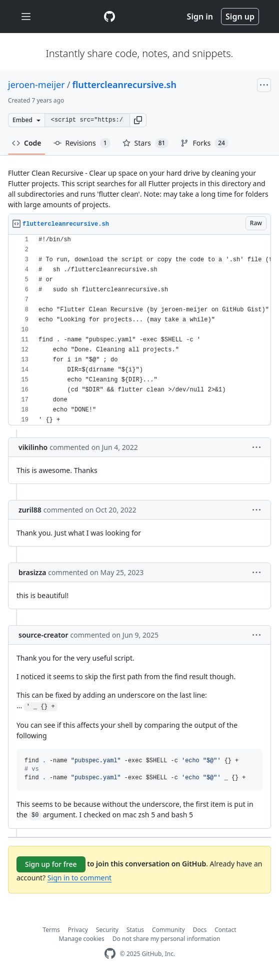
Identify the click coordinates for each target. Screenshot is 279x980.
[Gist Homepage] (109, 17)
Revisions (82, 143)
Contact (225, 930)
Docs (200, 930)
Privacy (78, 930)
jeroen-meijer (36, 85)
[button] (138, 120)
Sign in (200, 17)
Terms (51, 930)
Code (27, 143)
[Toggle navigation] (26, 17)
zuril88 (30, 510)
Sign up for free (51, 864)
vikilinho (33, 447)
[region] (139, 330)
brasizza (32, 572)
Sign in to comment (79, 878)
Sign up (240, 17)
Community (168, 930)
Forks (204, 143)
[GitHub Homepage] (110, 954)
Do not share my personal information (166, 939)
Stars (146, 143)
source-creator (43, 635)
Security (107, 930)
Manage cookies (82, 939)
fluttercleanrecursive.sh (124, 85)
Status (135, 930)
